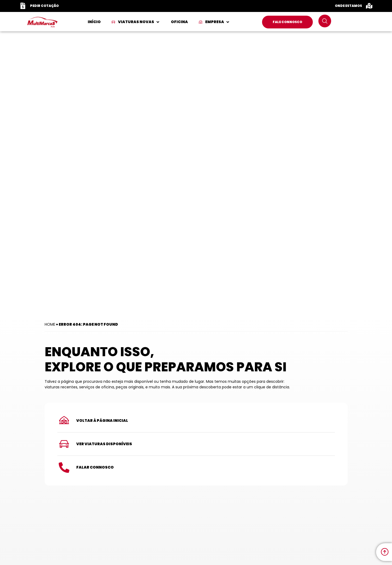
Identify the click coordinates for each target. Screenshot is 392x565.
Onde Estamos (348, 6)
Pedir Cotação (44, 6)
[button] (136, 22)
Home (50, 324)
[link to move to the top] (385, 552)
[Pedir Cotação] (23, 6)
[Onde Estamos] (369, 6)
